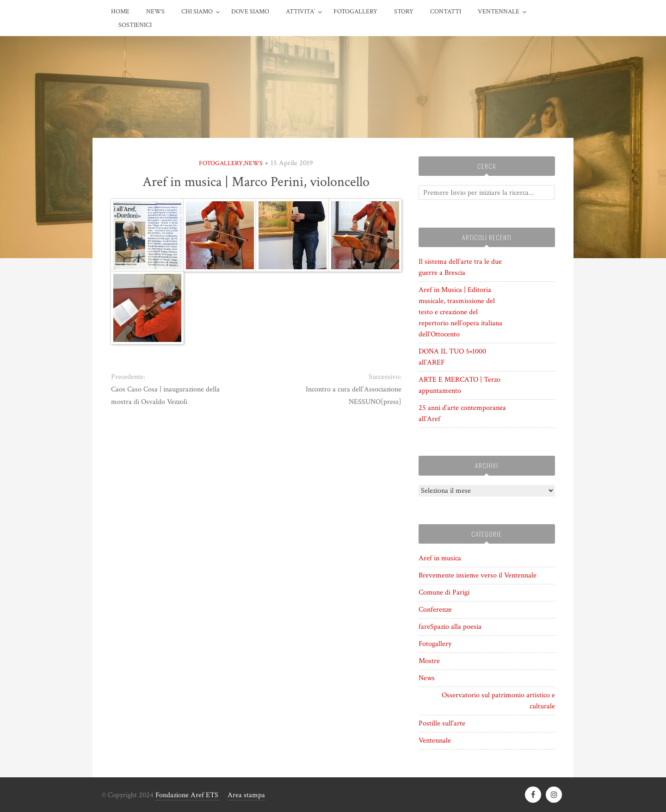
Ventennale (435, 741)
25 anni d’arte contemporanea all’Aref (462, 413)
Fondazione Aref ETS (188, 795)
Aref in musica (440, 558)
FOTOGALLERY (355, 12)
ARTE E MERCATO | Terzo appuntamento (459, 385)
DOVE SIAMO (250, 12)
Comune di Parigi (444, 592)
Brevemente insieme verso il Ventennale (478, 575)
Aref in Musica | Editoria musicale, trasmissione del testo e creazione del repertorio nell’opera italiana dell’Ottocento (460, 312)
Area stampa (246, 795)
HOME (120, 12)
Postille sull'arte (442, 723)
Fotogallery (221, 163)
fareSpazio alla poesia (450, 627)
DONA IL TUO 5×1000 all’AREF (452, 357)
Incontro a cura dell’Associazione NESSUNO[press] (354, 396)
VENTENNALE (499, 12)
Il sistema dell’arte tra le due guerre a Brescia (460, 267)
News (155, 12)
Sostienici (135, 25)
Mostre (429, 661)
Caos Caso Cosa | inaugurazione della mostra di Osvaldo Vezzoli (165, 396)
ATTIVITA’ (300, 12)
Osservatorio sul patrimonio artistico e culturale (498, 701)
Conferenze (435, 610)
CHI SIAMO (197, 12)
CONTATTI (446, 12)
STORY (404, 12)
